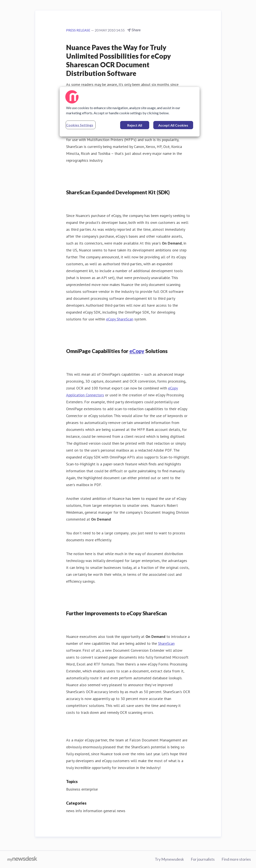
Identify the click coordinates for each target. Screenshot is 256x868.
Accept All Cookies (173, 125)
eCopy (137, 351)
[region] (130, 112)
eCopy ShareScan (120, 319)
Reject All (135, 125)
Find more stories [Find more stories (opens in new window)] (236, 859)
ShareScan (166, 643)
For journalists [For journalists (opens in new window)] (203, 859)
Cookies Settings (80, 125)
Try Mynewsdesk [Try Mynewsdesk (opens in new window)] (169, 859)
